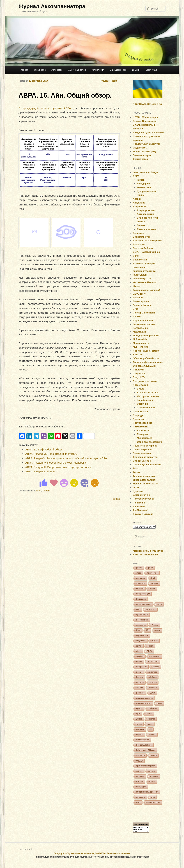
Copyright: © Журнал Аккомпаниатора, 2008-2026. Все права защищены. (92, 853)
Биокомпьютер (142, 237)
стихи (139, 573)
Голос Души (140, 275)
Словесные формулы (146, 457)
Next (116, 81)
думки (139, 719)
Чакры (141, 195)
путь (138, 714)
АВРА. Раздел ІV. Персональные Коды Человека (56, 463)
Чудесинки (139, 506)
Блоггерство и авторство (148, 241)
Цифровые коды (147, 191)
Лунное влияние (146, 229)
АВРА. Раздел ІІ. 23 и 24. (41, 471)
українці (140, 656)
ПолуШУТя (139, 377)
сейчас (139, 771)
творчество (152, 573)
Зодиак (141, 225)
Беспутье (138, 233)
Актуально (139, 203)
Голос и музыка (142, 279)
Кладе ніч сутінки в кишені (148, 132)
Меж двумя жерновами (146, 335)
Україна (155, 625)
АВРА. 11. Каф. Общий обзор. (44, 449)
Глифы (46, 491)
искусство (141, 578)
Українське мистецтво (146, 484)
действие (153, 672)
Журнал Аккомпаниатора (52, 6)
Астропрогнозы (146, 210)
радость (140, 682)
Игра (136, 309)
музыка (152, 771)
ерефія (140, 708)
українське (151, 609)
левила (140, 688)
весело (140, 672)
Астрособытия (145, 214)
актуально (141, 641)
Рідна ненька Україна (145, 446)
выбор (154, 755)
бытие (139, 662)
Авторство (57, 70)
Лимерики (143, 434)
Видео (141, 389)
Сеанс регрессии (143, 449)
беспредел (141, 787)
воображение (142, 620)
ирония (152, 735)
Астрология (98, 70)
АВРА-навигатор (77, 70)
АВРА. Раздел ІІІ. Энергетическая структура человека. (59, 467)
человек (140, 589)
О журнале (40, 70)
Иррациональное (143, 320)
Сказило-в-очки (142, 453)
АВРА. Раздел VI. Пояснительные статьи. (51, 454)
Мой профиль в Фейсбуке (148, 551)
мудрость (141, 797)
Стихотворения (146, 408)
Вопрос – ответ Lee (148, 392)
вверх (116, 499)
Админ (137, 199)
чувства (153, 682)
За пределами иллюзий (147, 290)
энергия (151, 719)
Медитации (139, 332)
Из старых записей (144, 313)
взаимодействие (144, 703)
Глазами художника (144, 271)
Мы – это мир (141, 347)
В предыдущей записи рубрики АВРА (45, 108)
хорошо (156, 667)
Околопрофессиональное (148, 362)
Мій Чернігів (140, 339)
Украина (155, 583)
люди (159, 604)
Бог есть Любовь (143, 248)
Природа (138, 415)
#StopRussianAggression (147, 792)
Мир (138, 609)
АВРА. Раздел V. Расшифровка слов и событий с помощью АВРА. (66, 458)
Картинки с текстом (144, 324)
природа (140, 776)
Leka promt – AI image (145, 172)
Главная (24, 70)
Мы (148, 630)
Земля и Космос (142, 305)
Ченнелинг (139, 503)
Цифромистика (142, 495)
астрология (153, 662)
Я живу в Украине (143, 514)
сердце (140, 761)
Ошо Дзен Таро (118, 70)
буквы (152, 781)
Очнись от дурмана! (145, 366)
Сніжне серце (141, 159)
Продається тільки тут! (146, 144)
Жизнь (137, 286)
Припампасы (140, 412)
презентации (142, 615)
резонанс (141, 693)
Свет (139, 802)
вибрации (153, 708)
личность (141, 755)
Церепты (138, 491)
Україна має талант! (144, 480)
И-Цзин (136, 70)
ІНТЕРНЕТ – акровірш (145, 117)
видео (160, 703)
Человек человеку (143, 499)
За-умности (140, 294)
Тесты (136, 472)
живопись (141, 583)
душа (153, 693)
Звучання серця (142, 155)
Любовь (153, 677)
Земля (149, 714)
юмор (158, 630)
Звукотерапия (141, 301)
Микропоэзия (145, 438)
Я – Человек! (140, 510)
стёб (153, 797)
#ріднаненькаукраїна (146, 766)
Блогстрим (139, 244)
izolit (153, 578)
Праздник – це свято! (145, 381)
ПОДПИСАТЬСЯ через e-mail (148, 104)
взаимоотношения (145, 698)
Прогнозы (139, 419)
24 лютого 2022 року (145, 151)
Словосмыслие (142, 461)
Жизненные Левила (144, 282)
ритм (150, 568)
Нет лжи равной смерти (147, 351)
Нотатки (138, 355)
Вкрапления (140, 260)
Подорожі (139, 370)
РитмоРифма (141, 427)
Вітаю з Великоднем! (145, 121)
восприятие (155, 656)
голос (150, 724)
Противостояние (143, 423)
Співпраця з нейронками (147, 465)
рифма (139, 568)
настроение (142, 667)
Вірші (136, 256)
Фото (136, 487)
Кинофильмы (145, 400)
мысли (155, 641)
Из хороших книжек (148, 396)
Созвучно (142, 404)
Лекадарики (144, 184)
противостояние (144, 604)
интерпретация (143, 594)
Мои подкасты (141, 343)
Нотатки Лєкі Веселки (145, 555)
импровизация (143, 740)
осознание (141, 625)
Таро (136, 468)
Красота (140, 677)
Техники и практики (144, 476)
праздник (153, 688)
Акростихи (143, 430)
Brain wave (151, 70)
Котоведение (140, 328)
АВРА (38, 491)
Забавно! (138, 298)
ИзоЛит (137, 316)
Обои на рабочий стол (146, 358)
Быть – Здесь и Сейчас (146, 252)
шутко (139, 646)
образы (140, 735)
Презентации (140, 385)
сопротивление (153, 802)
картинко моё (142, 635)
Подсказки (139, 373)
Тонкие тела (144, 187)
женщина (154, 776)
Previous (104, 81)
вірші (139, 651)
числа (139, 724)
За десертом (140, 148)
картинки (140, 729)
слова (150, 646)
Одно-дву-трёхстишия (150, 442)
